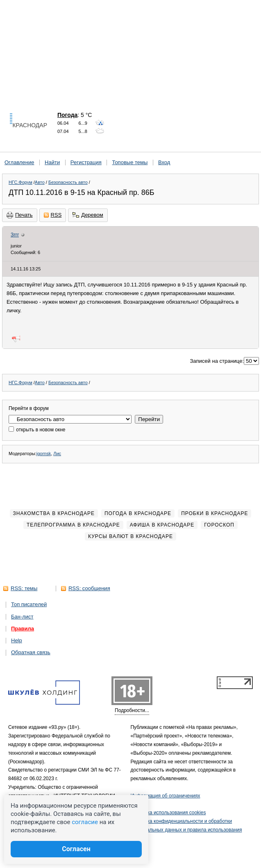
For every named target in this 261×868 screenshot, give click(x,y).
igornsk (44, 453)
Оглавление (19, 162)
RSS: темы (24, 588)
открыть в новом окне (37, 430)
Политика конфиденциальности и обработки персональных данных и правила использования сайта (186, 830)
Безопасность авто (68, 182)
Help (17, 640)
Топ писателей (29, 604)
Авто (40, 182)
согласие (85, 822)
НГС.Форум (20, 182)
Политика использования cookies (168, 813)
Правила (23, 629)
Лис (57, 453)
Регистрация (86, 162)
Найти (52, 162)
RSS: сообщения (89, 588)
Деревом (88, 215)
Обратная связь (31, 652)
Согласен (76, 849)
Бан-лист (22, 617)
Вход (164, 162)
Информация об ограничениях (166, 796)
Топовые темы (130, 162)
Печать (20, 215)
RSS (53, 215)
